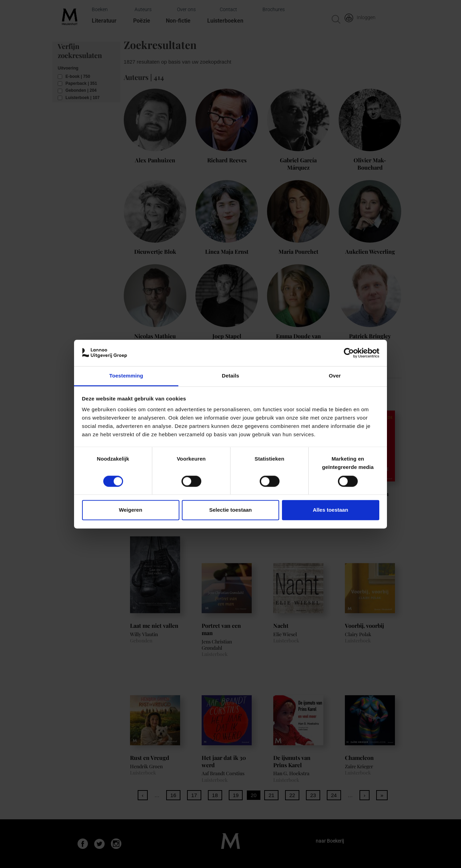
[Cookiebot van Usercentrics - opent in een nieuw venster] (349, 353)
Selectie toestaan (231, 510)
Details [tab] (230, 376)
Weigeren (131, 510)
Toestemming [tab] (126, 376)
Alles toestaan (331, 510)
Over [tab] (335, 376)
